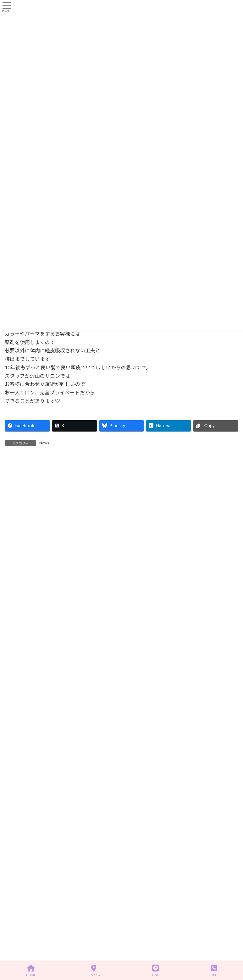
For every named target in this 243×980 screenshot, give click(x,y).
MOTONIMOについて (57, 564)
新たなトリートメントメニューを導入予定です (81, 635)
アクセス (94, 971)
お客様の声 (20, 773)
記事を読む (72, 512)
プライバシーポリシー (30, 850)
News (44, 443)
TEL (214, 971)
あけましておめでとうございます (68, 600)
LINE (156, 971)
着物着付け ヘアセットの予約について (75, 671)
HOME (31, 971)
